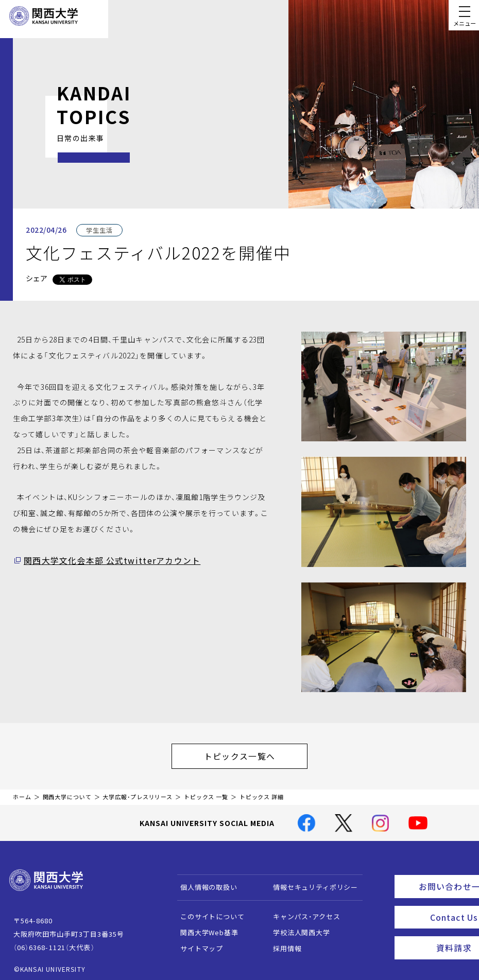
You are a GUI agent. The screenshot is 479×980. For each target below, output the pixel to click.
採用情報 (283, 944)
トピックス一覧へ (250, 753)
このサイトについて (208, 912)
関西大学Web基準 (205, 928)
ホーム (22, 792)
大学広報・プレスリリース (138, 792)
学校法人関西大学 (297, 928)
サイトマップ (197, 944)
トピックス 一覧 (206, 792)
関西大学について (67, 792)
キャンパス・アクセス (302, 912)
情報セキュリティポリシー (311, 882)
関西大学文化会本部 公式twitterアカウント (101, 560)
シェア (37, 278)
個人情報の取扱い (204, 882)
